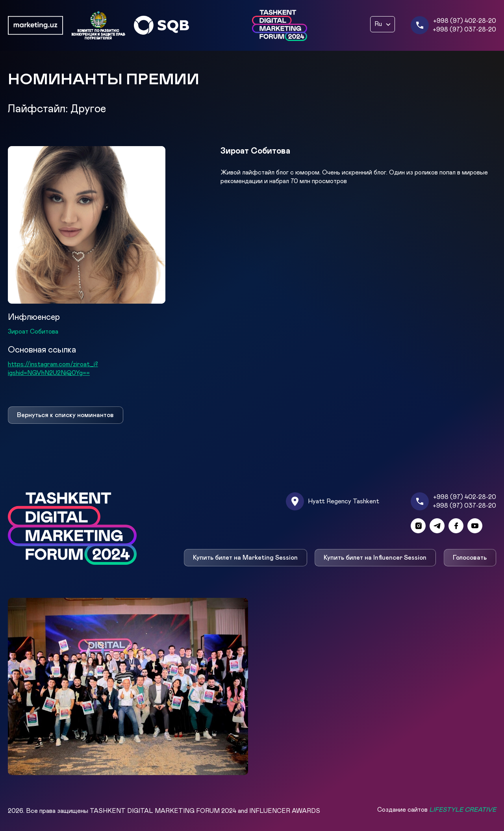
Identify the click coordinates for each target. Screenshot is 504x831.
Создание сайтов (437, 810)
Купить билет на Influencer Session (375, 558)
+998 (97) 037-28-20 (464, 30)
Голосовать (470, 558)
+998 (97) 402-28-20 (465, 21)
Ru (378, 24)
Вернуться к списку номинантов (65, 415)
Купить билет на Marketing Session (245, 558)
